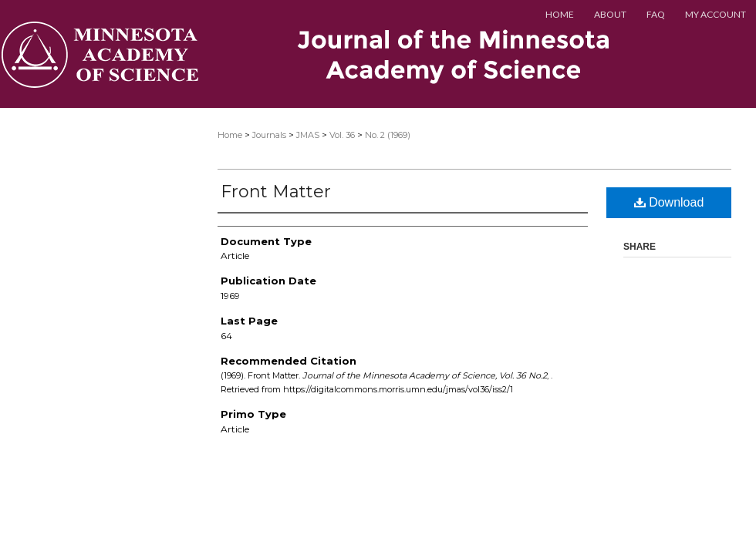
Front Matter (276, 192)
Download (669, 202)
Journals (269, 135)
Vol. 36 (342, 135)
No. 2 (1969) (388, 135)
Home (230, 135)
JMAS (308, 135)
